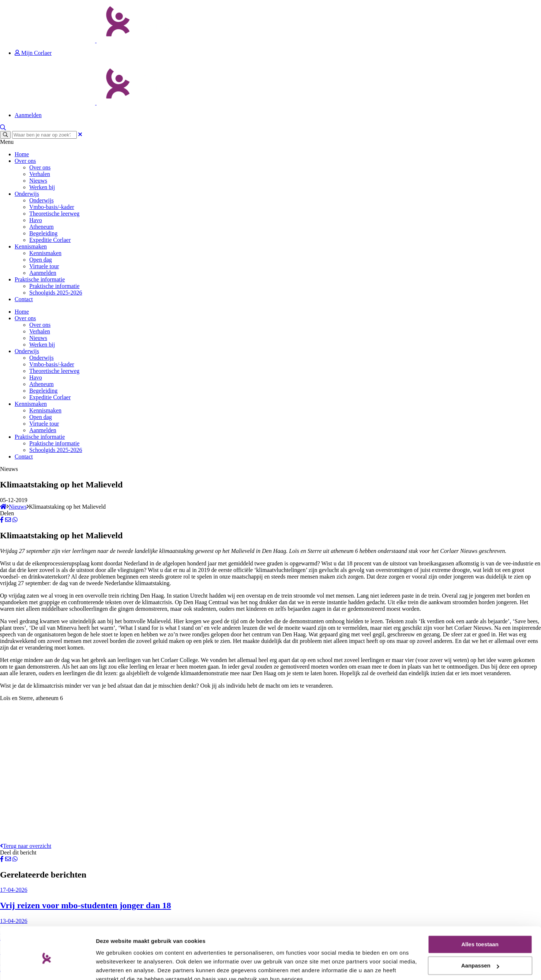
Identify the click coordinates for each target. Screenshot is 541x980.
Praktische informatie (40, 279)
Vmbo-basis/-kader (52, 207)
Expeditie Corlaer (50, 240)
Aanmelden (28, 115)
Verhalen (40, 174)
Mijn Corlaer (33, 53)
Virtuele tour (44, 266)
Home (22, 154)
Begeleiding (43, 233)
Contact (24, 299)
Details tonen (113, 966)
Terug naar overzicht (26, 846)
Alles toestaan (480, 911)
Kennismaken (31, 246)
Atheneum (42, 227)
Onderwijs (27, 194)
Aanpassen (480, 932)
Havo (36, 220)
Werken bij (42, 187)
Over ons (25, 161)
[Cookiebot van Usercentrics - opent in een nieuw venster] (47, 966)
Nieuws (38, 181)
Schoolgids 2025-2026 (56, 293)
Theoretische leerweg (54, 214)
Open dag (41, 260)
